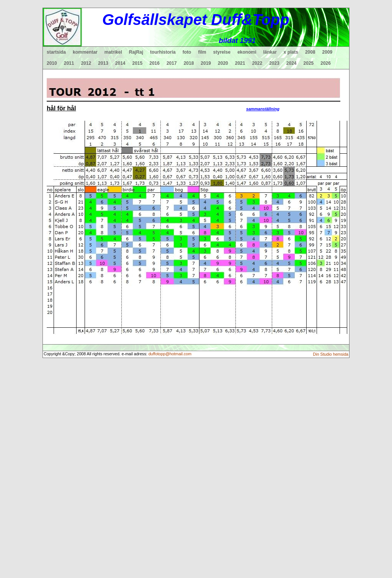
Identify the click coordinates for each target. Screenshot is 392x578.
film (202, 52)
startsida (56, 52)
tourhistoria (163, 52)
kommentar (85, 52)
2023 (274, 63)
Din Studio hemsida (331, 354)
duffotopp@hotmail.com (170, 354)
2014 (120, 63)
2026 (326, 63)
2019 (206, 63)
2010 (52, 63)
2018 (189, 63)
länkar (270, 52)
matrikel (113, 52)
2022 (257, 63)
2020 (223, 63)
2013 (103, 63)
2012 (86, 63)
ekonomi (247, 52)
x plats (291, 52)
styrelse (222, 52)
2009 (327, 52)
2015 (138, 63)
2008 (310, 52)
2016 (154, 63)
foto (187, 52)
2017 (172, 63)
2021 (240, 63)
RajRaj (136, 52)
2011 (69, 63)
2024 (292, 63)
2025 (309, 63)
